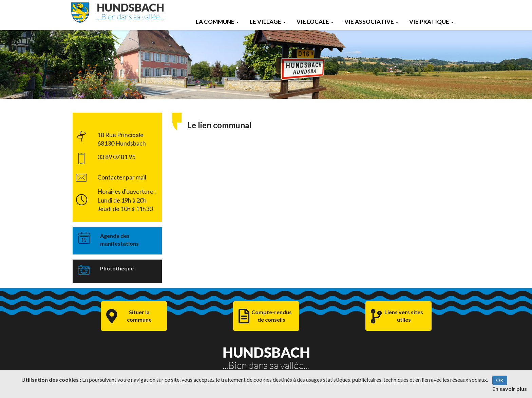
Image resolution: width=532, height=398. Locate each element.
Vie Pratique (431, 22)
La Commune (217, 22)
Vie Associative (371, 22)
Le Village (268, 22)
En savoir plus (510, 389)
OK (500, 380)
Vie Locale (315, 22)
